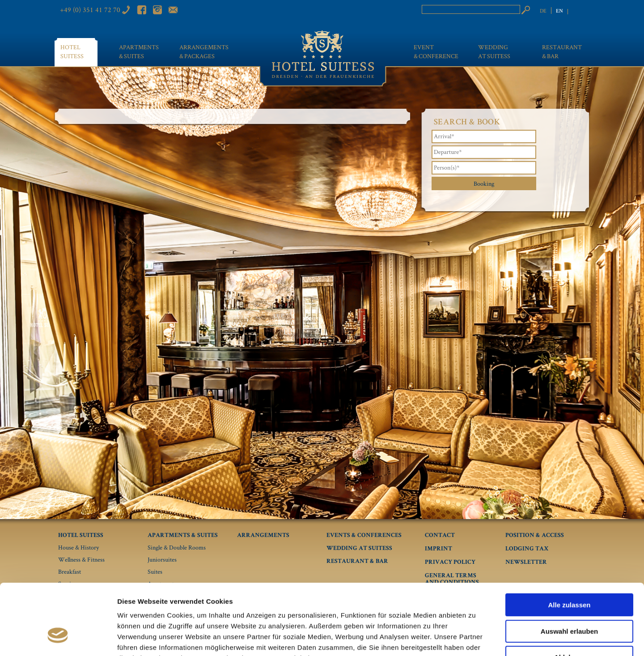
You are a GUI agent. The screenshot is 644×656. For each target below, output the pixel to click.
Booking (484, 183)
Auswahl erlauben (569, 573)
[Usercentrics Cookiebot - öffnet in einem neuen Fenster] (58, 639)
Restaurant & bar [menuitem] (562, 51)
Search (525, 10)
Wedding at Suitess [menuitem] (494, 51)
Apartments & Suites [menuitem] (136, 51)
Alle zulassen (569, 547)
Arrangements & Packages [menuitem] (204, 51)
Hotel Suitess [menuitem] (72, 51)
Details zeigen (476, 638)
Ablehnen (569, 599)
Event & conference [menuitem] (436, 51)
